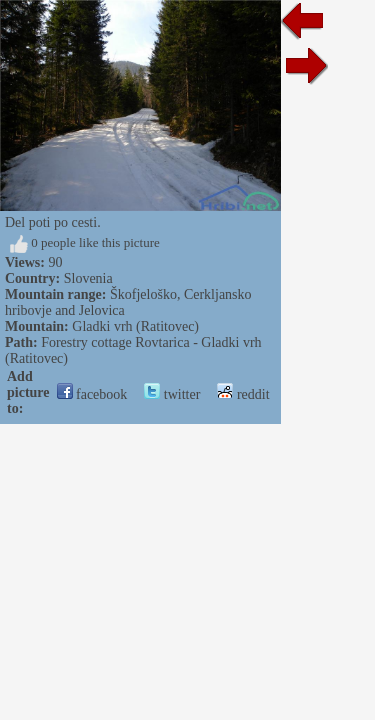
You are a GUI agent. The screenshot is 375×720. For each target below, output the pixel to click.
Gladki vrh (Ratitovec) (135, 326)
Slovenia (88, 278)
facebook (92, 394)
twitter (172, 394)
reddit (243, 394)
